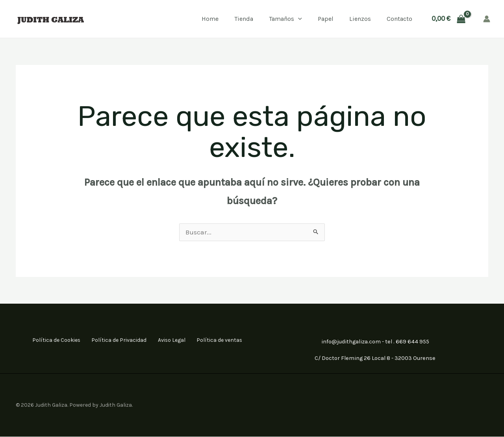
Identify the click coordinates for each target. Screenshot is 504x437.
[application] (298, 19)
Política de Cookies (52, 340)
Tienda (244, 19)
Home (210, 19)
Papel (326, 19)
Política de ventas (219, 340)
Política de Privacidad (116, 340)
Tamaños (285, 19)
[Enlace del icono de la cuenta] (487, 19)
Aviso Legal (170, 340)
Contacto (399, 19)
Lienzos (360, 19)
